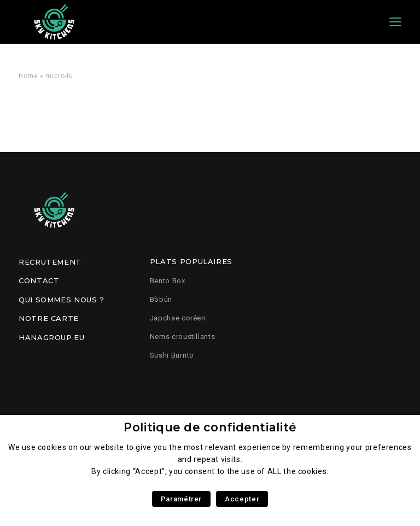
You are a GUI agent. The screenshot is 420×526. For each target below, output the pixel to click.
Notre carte (49, 318)
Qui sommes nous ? (62, 300)
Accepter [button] (242, 499)
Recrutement (50, 262)
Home (28, 76)
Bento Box (168, 281)
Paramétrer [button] (181, 499)
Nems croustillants (183, 337)
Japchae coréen (178, 318)
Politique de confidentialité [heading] (210, 427)
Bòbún (161, 299)
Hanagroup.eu (52, 337)
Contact (39, 280)
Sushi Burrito (172, 355)
